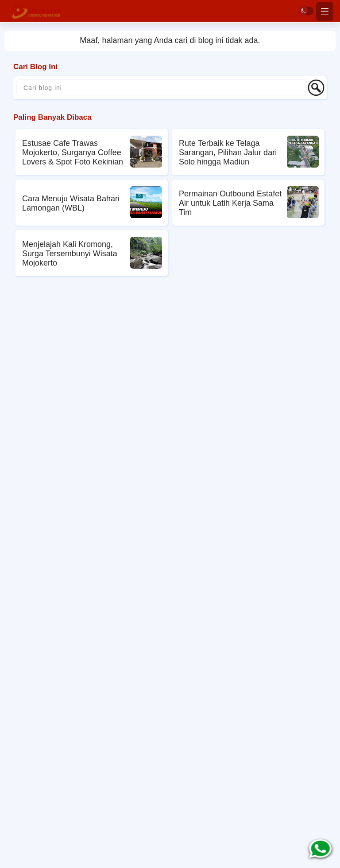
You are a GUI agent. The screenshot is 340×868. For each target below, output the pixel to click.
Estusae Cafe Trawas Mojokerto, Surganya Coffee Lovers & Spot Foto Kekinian (73, 152)
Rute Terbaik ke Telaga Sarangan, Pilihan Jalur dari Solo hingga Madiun (228, 152)
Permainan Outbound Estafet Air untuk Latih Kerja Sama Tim (230, 203)
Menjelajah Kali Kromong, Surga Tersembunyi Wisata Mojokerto (70, 254)
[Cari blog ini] (162, 88)
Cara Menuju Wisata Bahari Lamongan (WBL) (71, 203)
